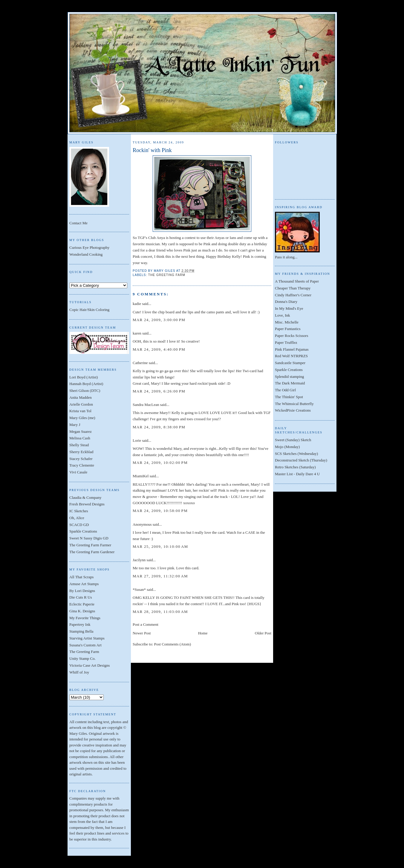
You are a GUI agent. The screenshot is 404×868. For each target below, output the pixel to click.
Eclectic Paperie (82, 604)
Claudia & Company (85, 497)
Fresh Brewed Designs (87, 504)
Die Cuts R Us (81, 597)
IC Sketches (79, 511)
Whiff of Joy (79, 672)
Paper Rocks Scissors (291, 336)
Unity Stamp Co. (82, 658)
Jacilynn (139, 560)
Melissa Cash (80, 438)
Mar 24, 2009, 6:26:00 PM (159, 391)
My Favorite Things (85, 618)
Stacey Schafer (81, 459)
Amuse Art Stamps (84, 584)
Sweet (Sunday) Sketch (293, 440)
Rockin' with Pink (152, 150)
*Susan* (139, 589)
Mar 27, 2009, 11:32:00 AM (160, 576)
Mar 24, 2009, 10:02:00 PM (160, 463)
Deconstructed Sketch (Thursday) (301, 460)
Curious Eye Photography (89, 247)
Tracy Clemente (82, 465)
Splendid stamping (289, 377)
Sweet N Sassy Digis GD (89, 538)
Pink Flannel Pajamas (292, 349)
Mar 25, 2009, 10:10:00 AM (160, 546)
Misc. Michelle (287, 322)
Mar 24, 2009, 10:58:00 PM (160, 511)
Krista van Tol (80, 411)
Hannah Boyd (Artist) (86, 384)
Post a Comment (146, 624)
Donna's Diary (286, 302)
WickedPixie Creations (293, 410)
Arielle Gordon (81, 404)
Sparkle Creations (83, 531)
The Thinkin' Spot (289, 397)
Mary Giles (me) (82, 418)
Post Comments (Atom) (173, 644)
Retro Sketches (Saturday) (295, 467)
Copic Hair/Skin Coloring (89, 310)
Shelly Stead (79, 445)
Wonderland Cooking (86, 254)
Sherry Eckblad (81, 452)
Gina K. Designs (82, 611)
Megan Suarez (81, 431)
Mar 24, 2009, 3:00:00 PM (159, 320)
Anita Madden (81, 397)
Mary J (75, 425)
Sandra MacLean (146, 405)
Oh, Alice (77, 518)
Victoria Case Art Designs (89, 665)
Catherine (140, 363)
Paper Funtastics (288, 329)
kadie (137, 304)
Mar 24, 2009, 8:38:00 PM (159, 427)
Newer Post (142, 633)
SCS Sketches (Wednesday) (296, 454)
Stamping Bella (81, 631)
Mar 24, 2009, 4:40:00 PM (159, 349)
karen (137, 333)
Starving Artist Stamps (87, 638)
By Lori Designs (82, 591)
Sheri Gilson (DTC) (85, 391)
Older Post (263, 633)
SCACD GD (79, 525)
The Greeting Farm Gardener (92, 552)
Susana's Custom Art (85, 645)
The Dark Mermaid (290, 383)
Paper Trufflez (286, 342)
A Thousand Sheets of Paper (297, 281)
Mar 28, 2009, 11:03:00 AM (160, 612)
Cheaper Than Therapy (293, 288)
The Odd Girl (285, 390)
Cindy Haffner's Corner (293, 295)
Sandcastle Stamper (290, 363)
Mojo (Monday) (287, 447)
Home (203, 633)
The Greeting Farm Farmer (90, 545)
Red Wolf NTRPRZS (291, 356)
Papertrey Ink (80, 624)
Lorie (137, 440)
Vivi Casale (78, 472)
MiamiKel (141, 476)
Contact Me (78, 223)
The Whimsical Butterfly (294, 404)
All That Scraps (81, 577)
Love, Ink (283, 315)
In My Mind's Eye (289, 308)
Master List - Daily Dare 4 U (297, 474)
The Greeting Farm (84, 652)
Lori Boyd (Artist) (84, 377)
